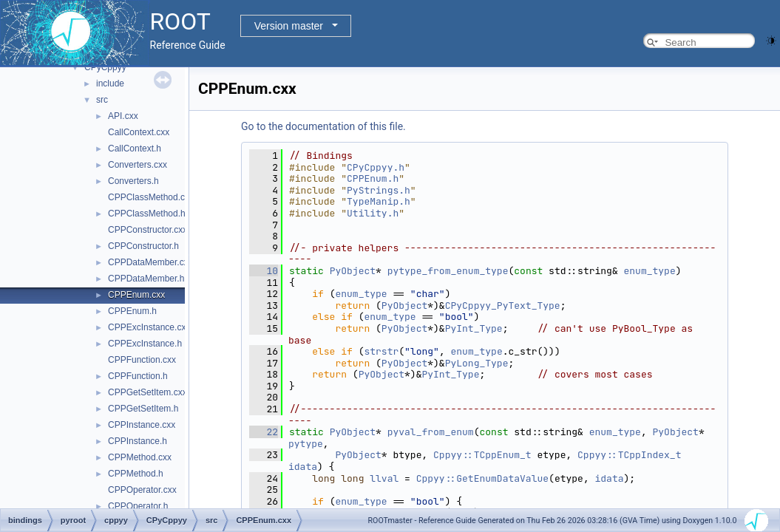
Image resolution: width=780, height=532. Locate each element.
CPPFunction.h (138, 376)
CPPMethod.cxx (140, 457)
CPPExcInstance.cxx (149, 327)
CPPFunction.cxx (142, 360)
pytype (306, 444)
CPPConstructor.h (143, 246)
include (110, 83)
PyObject (353, 271)
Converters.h (133, 181)
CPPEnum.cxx (136, 295)
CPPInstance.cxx (142, 425)
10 (264, 271)
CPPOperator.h (138, 506)
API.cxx (123, 116)
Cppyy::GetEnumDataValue (482, 478)
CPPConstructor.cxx (147, 230)
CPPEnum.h (132, 311)
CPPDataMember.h (146, 279)
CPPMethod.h (136, 474)
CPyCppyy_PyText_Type (503, 306)
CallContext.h (135, 149)
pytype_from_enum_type (448, 271)
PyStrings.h (379, 190)
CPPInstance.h (138, 441)
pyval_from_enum (431, 432)
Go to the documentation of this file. (323, 126)
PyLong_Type (477, 363)
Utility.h (373, 213)
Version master (289, 26)
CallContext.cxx (139, 132)
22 (264, 432)
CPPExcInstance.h (145, 344)
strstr (381, 351)
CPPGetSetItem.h (143, 409)
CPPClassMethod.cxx (151, 197)
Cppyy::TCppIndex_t (629, 455)
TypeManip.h (379, 201)
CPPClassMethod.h (147, 214)
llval (384, 478)
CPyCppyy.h (376, 167)
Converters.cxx (138, 165)
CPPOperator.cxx (142, 490)
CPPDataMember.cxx (150, 262)
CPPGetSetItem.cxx (147, 392)
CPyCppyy (105, 67)
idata (303, 467)
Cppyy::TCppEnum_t (482, 455)
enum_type (650, 271)
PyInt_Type (474, 328)
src (102, 100)
